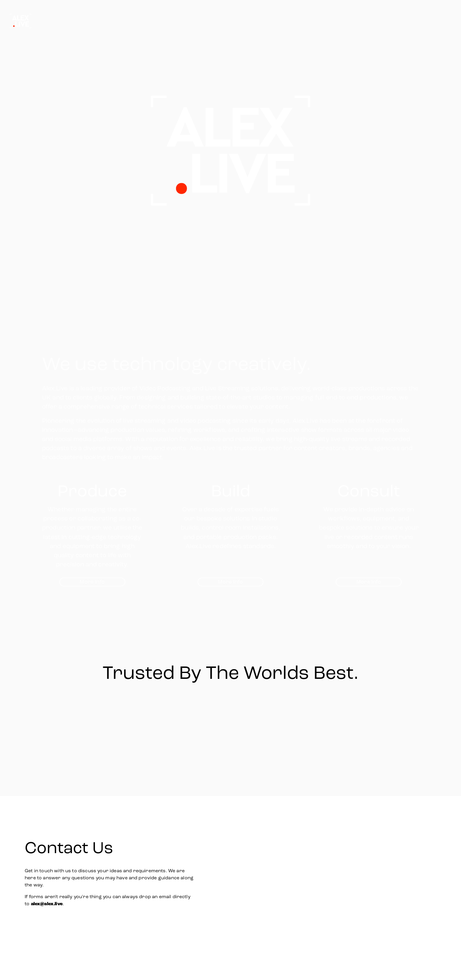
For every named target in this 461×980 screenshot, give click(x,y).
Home (324, 21)
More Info (92, 582)
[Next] (429, 717)
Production (357, 21)
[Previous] (32, 717)
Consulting (439, 21)
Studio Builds (398, 21)
